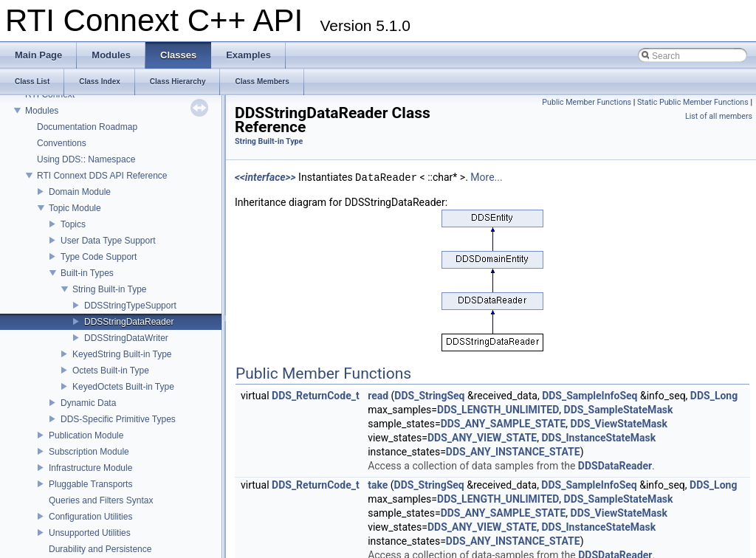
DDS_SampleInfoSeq (590, 396)
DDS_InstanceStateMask (598, 438)
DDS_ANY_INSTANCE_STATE (513, 452)
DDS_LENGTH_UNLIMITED (498, 410)
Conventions (62, 143)
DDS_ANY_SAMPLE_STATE (504, 424)
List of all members (719, 116)
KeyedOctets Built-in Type (123, 387)
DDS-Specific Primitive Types (118, 419)
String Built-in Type (110, 289)
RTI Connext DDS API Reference (102, 176)
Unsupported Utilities (90, 533)
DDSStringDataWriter (126, 338)
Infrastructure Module (90, 468)
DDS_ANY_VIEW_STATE (482, 438)
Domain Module (80, 192)
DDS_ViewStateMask (619, 424)
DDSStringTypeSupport (130, 306)
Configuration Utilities (90, 517)
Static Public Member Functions (693, 102)
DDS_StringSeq (429, 396)
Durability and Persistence (100, 549)
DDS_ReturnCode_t (316, 396)
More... (486, 178)
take (378, 485)
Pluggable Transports (90, 484)
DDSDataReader (615, 466)
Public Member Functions (587, 102)
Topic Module (75, 208)
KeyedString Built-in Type (122, 354)
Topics (73, 224)
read (378, 396)
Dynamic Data (88, 403)
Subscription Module (89, 452)
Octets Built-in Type (111, 371)
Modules (42, 111)
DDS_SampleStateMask (619, 410)
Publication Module (86, 435)
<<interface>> (265, 178)
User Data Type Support (108, 241)
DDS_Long (714, 396)
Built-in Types (87, 273)
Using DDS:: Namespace (86, 159)
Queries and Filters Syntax (101, 500)
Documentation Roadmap (87, 127)
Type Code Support (99, 257)
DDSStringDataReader (129, 322)
